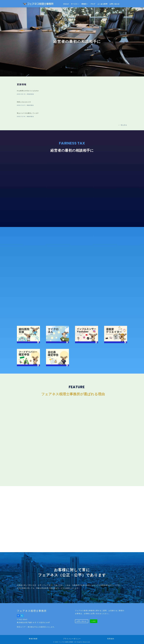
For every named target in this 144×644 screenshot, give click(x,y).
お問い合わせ (115, 4)
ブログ (93, 4)
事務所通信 (31, 94)
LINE (94, 620)
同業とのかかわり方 (24, 102)
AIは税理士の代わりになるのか (28, 91)
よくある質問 (103, 4)
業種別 (84, 4)
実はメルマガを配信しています (28, 113)
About (66, 4)
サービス (74, 4)
